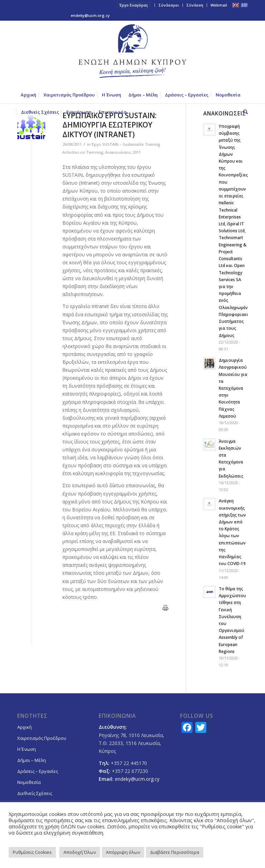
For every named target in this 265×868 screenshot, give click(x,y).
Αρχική (24, 727)
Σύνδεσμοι (169, 5)
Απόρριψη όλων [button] (123, 852)
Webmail (219, 5)
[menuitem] (134, 5)
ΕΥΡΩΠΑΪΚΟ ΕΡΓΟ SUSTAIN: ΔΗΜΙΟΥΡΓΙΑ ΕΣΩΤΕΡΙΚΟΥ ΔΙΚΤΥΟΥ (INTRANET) (110, 125)
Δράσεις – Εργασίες (38, 771)
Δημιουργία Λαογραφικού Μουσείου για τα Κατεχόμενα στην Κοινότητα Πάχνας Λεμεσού (233, 388)
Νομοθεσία (29, 782)
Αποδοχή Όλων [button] (80, 852)
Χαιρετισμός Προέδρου (42, 738)
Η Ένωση (27, 749)
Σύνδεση (195, 5)
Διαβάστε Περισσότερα (175, 852)
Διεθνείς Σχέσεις (35, 793)
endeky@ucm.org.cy (90, 15)
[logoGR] (132, 53)
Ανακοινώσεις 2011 (123, 152)
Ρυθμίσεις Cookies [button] (32, 852)
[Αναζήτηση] (244, 112)
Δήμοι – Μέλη (32, 760)
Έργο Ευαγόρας (134, 5)
